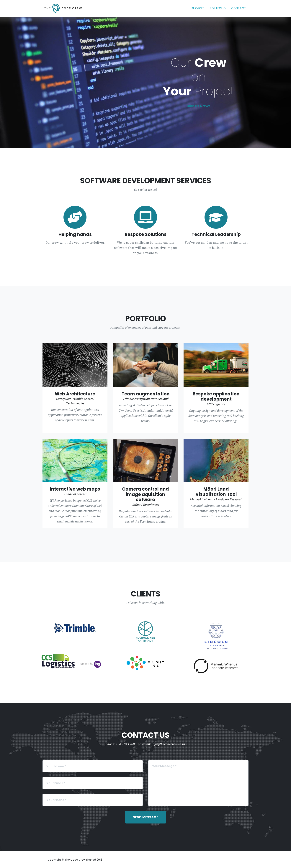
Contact (239, 8)
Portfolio (218, 8)
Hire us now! (198, 106)
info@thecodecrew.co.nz (169, 744)
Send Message (146, 817)
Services (198, 8)
